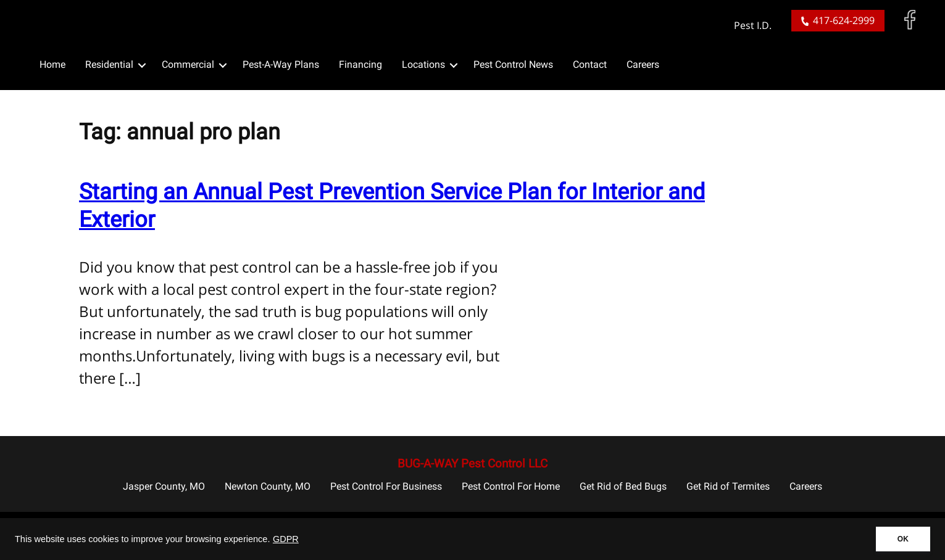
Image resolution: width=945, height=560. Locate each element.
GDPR (286, 539)
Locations (423, 64)
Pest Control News (513, 64)
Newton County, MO (268, 486)
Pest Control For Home (511, 486)
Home (52, 64)
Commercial (188, 64)
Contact (590, 64)
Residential (109, 64)
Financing (360, 64)
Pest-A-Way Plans (281, 64)
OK (903, 539)
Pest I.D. (753, 26)
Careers (643, 64)
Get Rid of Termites (728, 486)
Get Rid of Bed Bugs (623, 486)
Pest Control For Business (386, 486)
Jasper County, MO (164, 486)
